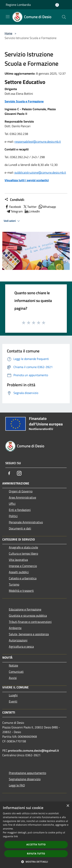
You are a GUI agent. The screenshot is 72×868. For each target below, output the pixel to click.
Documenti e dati (20, 528)
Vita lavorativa (18, 560)
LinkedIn (32, 211)
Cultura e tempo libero (23, 553)
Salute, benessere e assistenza (29, 634)
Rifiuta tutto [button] (36, 854)
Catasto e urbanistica (23, 578)
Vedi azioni (12, 221)
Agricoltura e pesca (21, 646)
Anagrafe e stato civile (23, 547)
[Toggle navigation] (8, 17)
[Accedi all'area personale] (57, 5)
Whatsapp (47, 207)
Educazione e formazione (25, 609)
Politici (13, 516)
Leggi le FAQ (17, 785)
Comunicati (16, 672)
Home (8, 33)
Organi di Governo (21, 491)
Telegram (14, 211)
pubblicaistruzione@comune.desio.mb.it (40, 172)
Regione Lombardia (18, 5)
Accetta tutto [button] (36, 845)
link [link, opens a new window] (16, 836)
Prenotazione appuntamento (27, 773)
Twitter (30, 207)
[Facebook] (9, 473)
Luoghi (13, 695)
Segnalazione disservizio (25, 779)
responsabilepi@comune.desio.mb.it (38, 142)
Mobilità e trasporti (21, 591)
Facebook (13, 207)
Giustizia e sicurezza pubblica (28, 616)
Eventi (13, 701)
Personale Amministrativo (26, 522)
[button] (36, 862)
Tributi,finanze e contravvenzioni (30, 622)
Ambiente (15, 628)
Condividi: (14, 200)
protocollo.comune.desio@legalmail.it (34, 750)
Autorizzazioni (18, 640)
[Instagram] (19, 473)
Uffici (12, 504)
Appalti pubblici (19, 572)
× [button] (68, 806)
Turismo (14, 584)
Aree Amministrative (22, 497)
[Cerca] (64, 17)
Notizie (13, 665)
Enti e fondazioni (20, 510)
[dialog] (36, 835)
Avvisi (13, 678)
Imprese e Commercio (23, 566)
